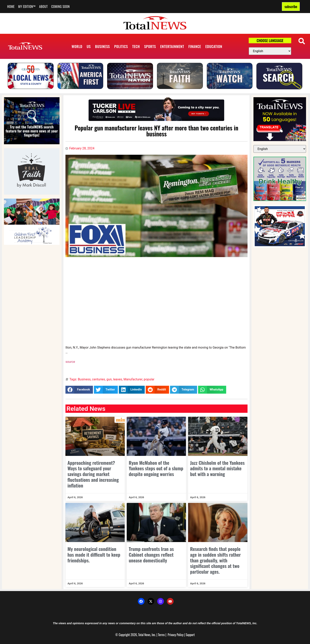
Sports (150, 46)
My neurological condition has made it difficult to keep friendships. (94, 554)
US (89, 46)
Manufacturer (133, 379)
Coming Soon (61, 7)
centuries (99, 379)
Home (11, 7)
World (77, 46)
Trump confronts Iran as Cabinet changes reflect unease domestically (151, 554)
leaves (118, 379)
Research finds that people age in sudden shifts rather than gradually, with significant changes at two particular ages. (215, 560)
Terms (161, 635)
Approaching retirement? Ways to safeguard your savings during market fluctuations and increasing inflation (93, 474)
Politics (121, 46)
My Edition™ (27, 7)
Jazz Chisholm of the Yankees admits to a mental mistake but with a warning (217, 468)
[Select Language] (270, 51)
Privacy (172, 635)
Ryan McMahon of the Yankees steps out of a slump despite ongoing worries (156, 468)
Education (214, 46)
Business (103, 46)
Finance (195, 46)
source (70, 362)
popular (149, 379)
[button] (302, 41)
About (43, 7)
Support (190, 635)
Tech (136, 46)
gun (109, 379)
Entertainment (172, 46)
